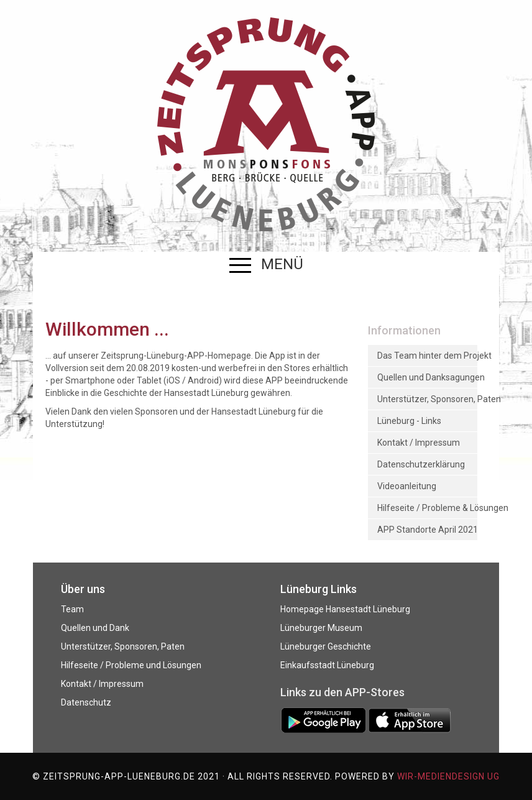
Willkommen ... (107, 329)
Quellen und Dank (95, 628)
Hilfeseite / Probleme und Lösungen (131, 665)
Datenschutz (86, 702)
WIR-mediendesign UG (448, 776)
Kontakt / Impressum (102, 684)
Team (72, 609)
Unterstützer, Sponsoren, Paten (123, 646)
